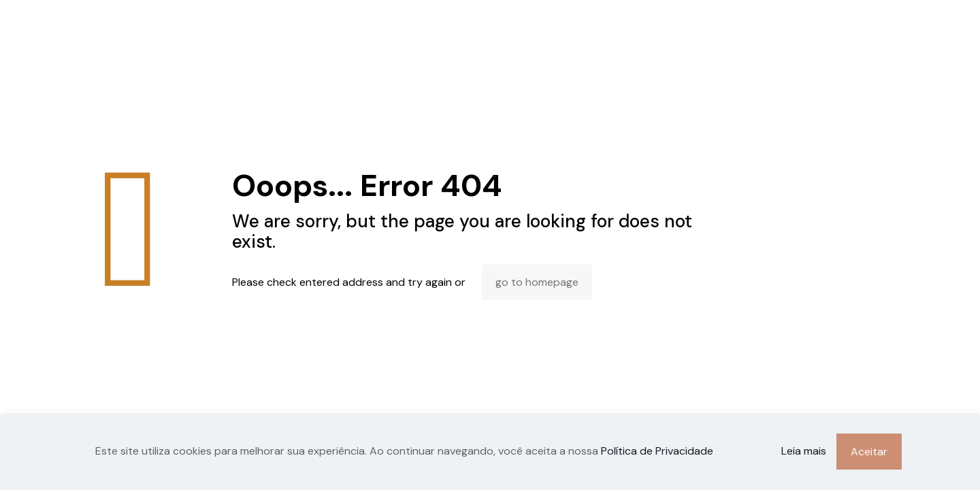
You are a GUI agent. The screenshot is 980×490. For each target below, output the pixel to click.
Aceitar (869, 452)
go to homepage (537, 282)
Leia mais (804, 451)
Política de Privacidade (657, 451)
